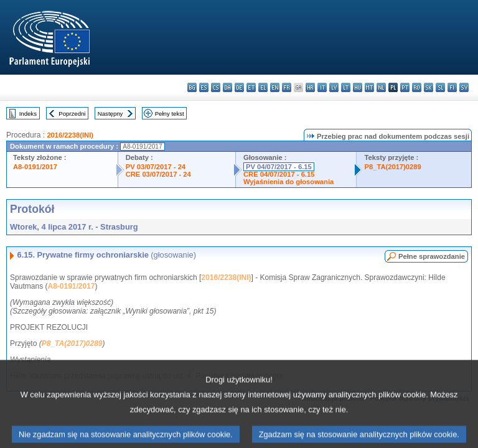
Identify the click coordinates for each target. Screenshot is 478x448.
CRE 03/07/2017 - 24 (158, 174)
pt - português (405, 87)
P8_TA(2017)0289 (392, 167)
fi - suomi (452, 87)
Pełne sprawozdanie (432, 256)
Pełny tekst (170, 114)
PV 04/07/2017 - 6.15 (279, 167)
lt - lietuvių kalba (346, 87)
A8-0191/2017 (35, 167)
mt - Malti (369, 87)
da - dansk (227, 87)
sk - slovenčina (429, 87)
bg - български (192, 87)
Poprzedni (72, 114)
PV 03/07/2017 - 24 (156, 167)
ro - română (417, 87)
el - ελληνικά (263, 87)
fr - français (287, 87)
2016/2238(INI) (70, 135)
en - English (275, 87)
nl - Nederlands (381, 87)
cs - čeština (216, 87)
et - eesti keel (251, 87)
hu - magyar (358, 87)
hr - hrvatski (310, 87)
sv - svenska (464, 87)
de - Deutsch (239, 87)
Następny (110, 114)
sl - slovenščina (440, 87)
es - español (204, 87)
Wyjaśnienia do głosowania (288, 182)
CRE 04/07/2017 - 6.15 (279, 174)
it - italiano (322, 87)
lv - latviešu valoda (334, 87)
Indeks (28, 114)
